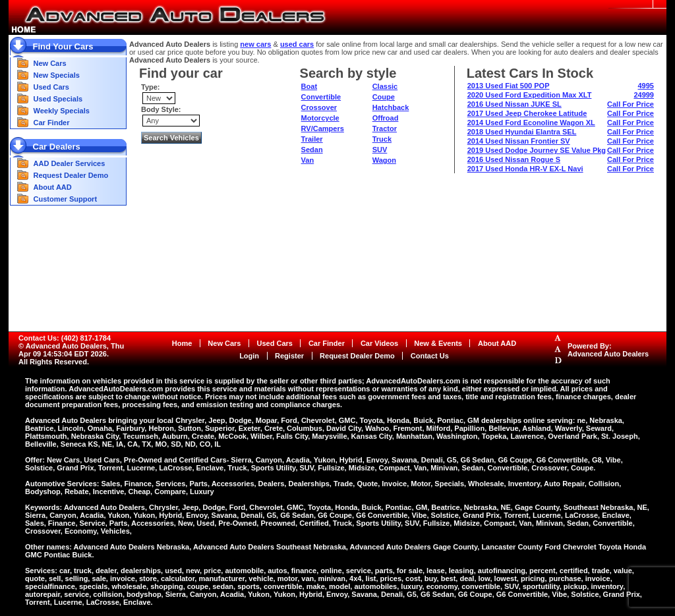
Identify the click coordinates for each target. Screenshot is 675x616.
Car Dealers (57, 147)
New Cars (50, 63)
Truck (382, 139)
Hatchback (391, 107)
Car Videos (379, 343)
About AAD (53, 187)
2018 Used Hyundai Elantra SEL (522, 132)
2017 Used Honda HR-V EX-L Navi (525, 169)
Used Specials (58, 99)
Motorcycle (320, 118)
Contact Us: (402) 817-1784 (65, 338)
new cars (255, 44)
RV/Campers (323, 128)
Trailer (312, 139)
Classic (385, 86)
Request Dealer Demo (71, 175)
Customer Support (66, 199)
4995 (646, 86)
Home (182, 343)
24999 (644, 95)
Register (289, 356)
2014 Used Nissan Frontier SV (519, 141)
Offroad (386, 118)
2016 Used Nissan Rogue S (514, 159)
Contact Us (430, 356)
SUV (380, 150)
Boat (309, 86)
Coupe (384, 97)
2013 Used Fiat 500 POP (509, 86)
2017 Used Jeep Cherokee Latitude (527, 113)
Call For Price (631, 104)
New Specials (57, 75)
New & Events (438, 343)
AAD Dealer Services (70, 163)
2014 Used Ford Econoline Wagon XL (531, 123)
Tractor (385, 128)
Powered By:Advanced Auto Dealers (608, 350)
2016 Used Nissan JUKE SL (514, 104)
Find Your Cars (63, 46)
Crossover (319, 107)
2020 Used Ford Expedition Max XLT (530, 95)
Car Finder (52, 123)
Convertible (321, 97)
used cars (297, 44)
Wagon (384, 160)
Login (249, 356)
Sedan (312, 150)
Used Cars (51, 87)
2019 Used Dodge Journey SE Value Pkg (537, 150)
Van (308, 160)
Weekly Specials (62, 111)
